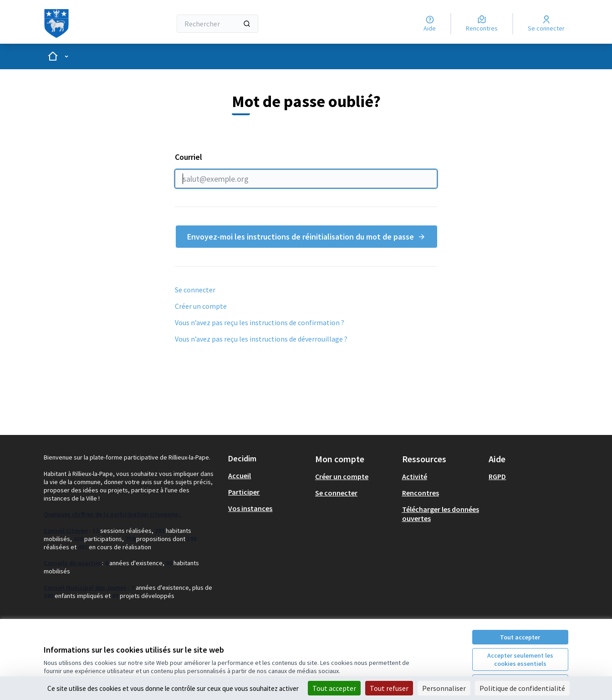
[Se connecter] (546, 24)
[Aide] (430, 24)
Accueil (240, 475)
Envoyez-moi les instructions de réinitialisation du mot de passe (306, 237)
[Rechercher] (217, 24)
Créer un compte (201, 306)
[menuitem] (268, 475)
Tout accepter (520, 637)
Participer (244, 492)
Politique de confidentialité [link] (522, 688)
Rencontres (421, 493)
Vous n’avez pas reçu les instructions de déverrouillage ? (261, 339)
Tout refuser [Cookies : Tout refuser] (389, 688)
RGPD (497, 476)
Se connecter (195, 290)
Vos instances (250, 508)
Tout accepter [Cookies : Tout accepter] (334, 688)
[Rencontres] (482, 24)
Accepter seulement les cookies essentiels (520, 659)
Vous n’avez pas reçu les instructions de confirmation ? (260, 322)
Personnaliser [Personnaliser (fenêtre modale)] (444, 688)
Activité (415, 476)
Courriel (306, 170)
